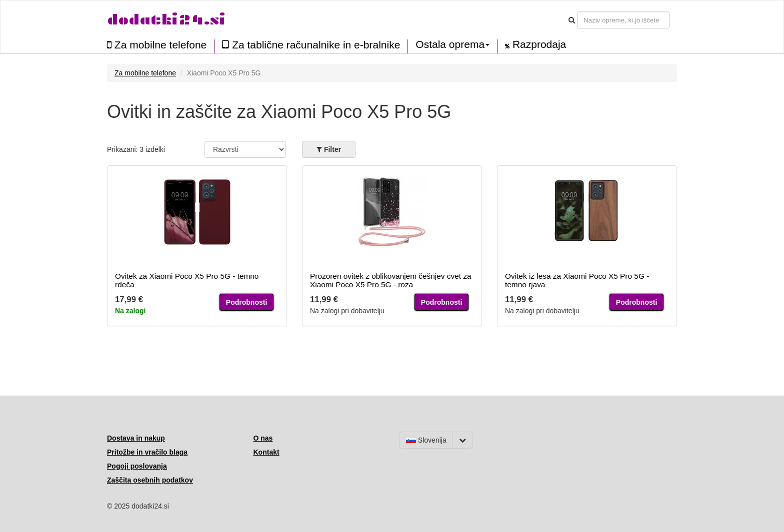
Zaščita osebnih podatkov (150, 480)
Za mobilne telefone (157, 45)
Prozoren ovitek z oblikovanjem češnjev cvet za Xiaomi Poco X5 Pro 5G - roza (391, 280)
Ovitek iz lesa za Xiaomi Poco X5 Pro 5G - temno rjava (577, 280)
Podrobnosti (246, 302)
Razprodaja (535, 44)
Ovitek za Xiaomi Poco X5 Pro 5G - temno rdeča (187, 280)
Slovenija (426, 440)
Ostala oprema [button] (452, 44)
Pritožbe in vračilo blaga (147, 452)
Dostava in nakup (136, 438)
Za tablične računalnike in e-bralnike (311, 45)
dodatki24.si (166, 20)
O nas (263, 438)
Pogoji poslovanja (137, 466)
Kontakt (266, 452)
